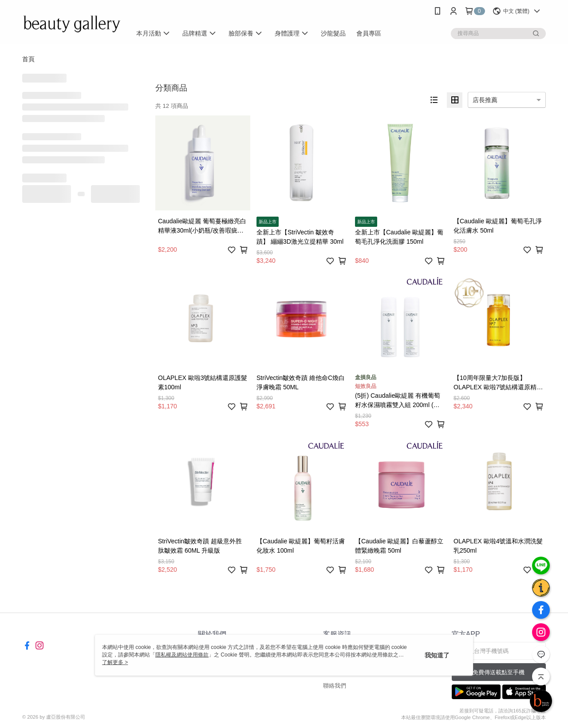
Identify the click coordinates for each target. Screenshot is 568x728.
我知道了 (437, 655)
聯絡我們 (335, 686)
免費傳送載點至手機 (499, 672)
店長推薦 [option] (485, 100)
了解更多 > (115, 662)
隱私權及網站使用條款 (182, 655)
